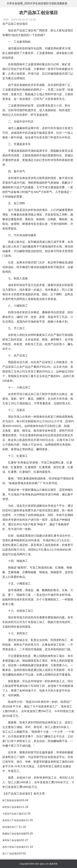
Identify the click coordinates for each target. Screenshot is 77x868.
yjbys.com (44, 864)
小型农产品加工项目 (13, 814)
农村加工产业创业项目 (14, 820)
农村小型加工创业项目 (14, 847)
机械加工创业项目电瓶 (14, 834)
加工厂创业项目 (10, 854)
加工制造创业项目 (12, 800)
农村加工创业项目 (12, 807)
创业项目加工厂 (10, 827)
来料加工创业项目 (12, 840)
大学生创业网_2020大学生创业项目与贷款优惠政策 (37, 3)
